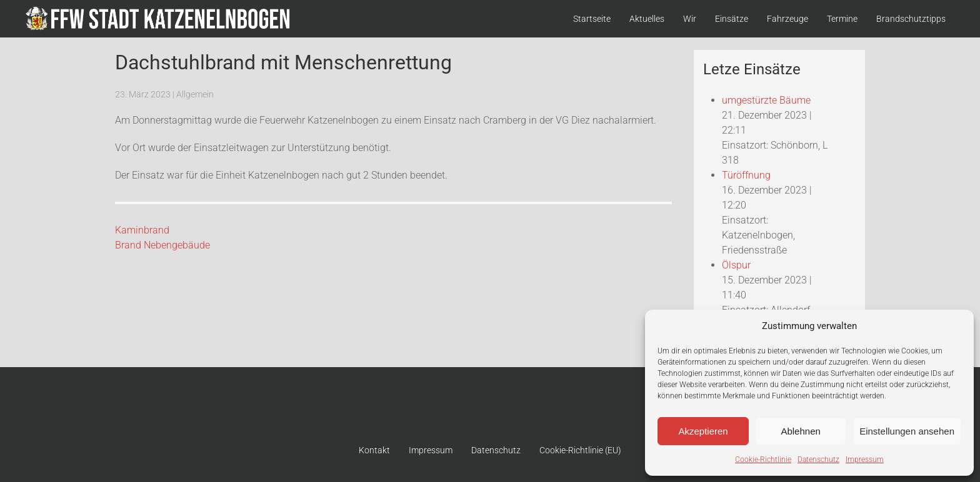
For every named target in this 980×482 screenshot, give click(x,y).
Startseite (592, 19)
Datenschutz (818, 460)
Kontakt (374, 450)
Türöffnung (746, 175)
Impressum (865, 460)
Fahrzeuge (787, 19)
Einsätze (732, 19)
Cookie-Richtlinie (763, 460)
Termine (842, 19)
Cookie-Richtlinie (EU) (580, 450)
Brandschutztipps (911, 19)
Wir (690, 19)
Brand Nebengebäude (162, 245)
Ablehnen (800, 431)
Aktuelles (647, 19)
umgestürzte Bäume (766, 100)
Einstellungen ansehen (907, 431)
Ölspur (736, 265)
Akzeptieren (703, 431)
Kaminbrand (142, 230)
